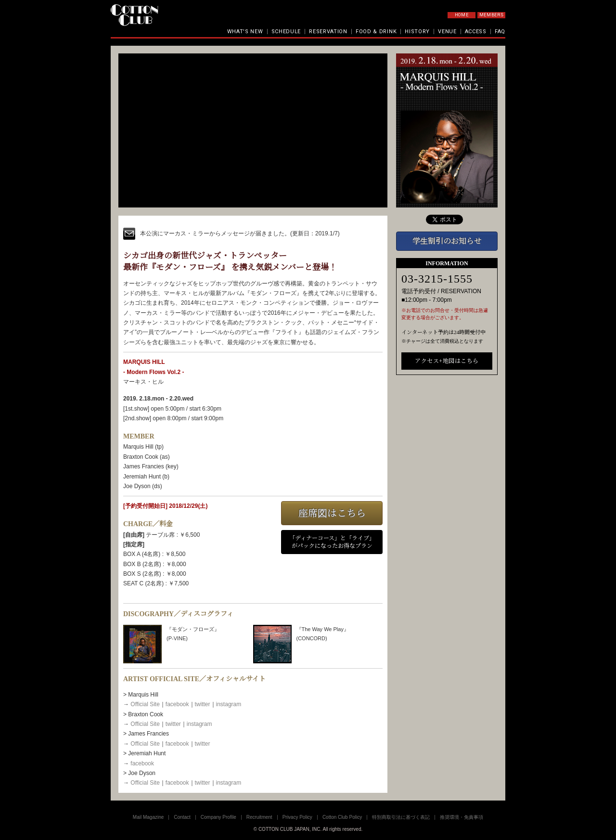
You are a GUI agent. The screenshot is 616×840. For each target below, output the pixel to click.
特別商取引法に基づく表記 (401, 817)
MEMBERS (492, 15)
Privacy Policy (297, 817)
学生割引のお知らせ (447, 241)
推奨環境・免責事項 (462, 817)
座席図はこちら (332, 513)
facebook (177, 704)
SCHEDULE (286, 32)
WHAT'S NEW (245, 32)
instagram (229, 704)
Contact (182, 817)
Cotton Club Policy (342, 817)
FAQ (500, 32)
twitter (203, 704)
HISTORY (417, 32)
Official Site (145, 704)
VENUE (447, 32)
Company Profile (218, 817)
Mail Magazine (148, 817)
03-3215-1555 (437, 279)
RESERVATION (328, 32)
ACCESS (476, 32)
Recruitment (259, 817)
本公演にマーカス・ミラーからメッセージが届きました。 (215, 233)
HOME (462, 15)
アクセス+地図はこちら (447, 361)
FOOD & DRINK (376, 32)
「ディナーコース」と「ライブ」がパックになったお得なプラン (332, 542)
